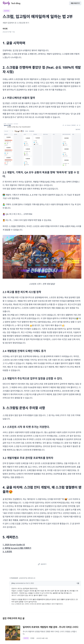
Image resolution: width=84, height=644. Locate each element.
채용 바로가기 (75, 3)
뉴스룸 (29, 641)
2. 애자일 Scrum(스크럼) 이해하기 (17, 548)
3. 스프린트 (7, 552)
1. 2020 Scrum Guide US (14, 545)
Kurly (23, 641)
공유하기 (42, 564)
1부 (4, 54)
